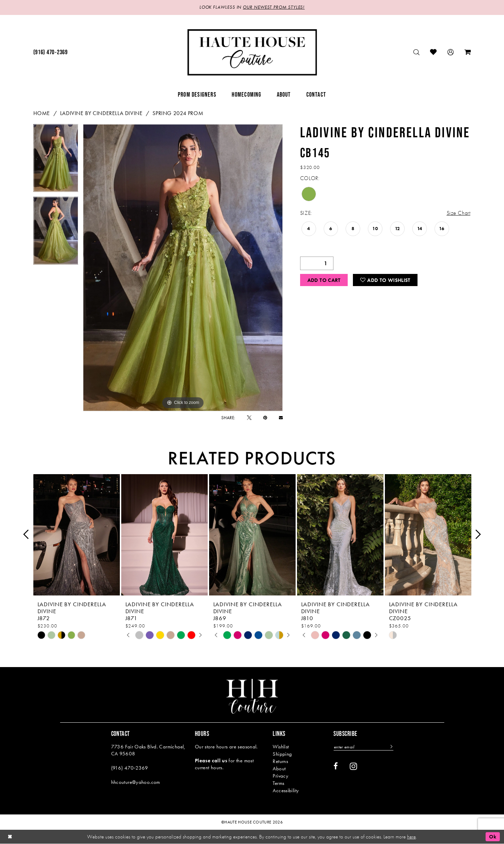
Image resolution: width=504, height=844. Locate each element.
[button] (451, 52)
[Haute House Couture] (252, 52)
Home (42, 113)
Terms (278, 783)
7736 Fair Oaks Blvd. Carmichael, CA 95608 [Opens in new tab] (148, 750)
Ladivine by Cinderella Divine (101, 113)
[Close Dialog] (10, 837)
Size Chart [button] (458, 213)
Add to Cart (324, 281)
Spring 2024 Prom (178, 113)
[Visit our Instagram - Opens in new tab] (353, 766)
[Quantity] (317, 263)
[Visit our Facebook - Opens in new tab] (336, 766)
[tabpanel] (56, 160)
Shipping (282, 754)
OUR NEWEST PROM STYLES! (274, 7)
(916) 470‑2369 (130, 768)
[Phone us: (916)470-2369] (51, 52)
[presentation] (77, 535)
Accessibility (286, 790)
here (411, 837)
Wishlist (281, 747)
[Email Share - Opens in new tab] (281, 418)
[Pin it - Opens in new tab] (265, 418)
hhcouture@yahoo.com (136, 782)
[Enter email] (364, 747)
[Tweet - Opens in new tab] (249, 418)
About (279, 769)
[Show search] (417, 52)
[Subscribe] (392, 747)
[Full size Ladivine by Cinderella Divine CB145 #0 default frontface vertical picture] (183, 268)
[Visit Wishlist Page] (433, 52)
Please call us (211, 761)
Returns (280, 761)
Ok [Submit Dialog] (493, 837)
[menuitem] (51, 52)
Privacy (280, 776)
